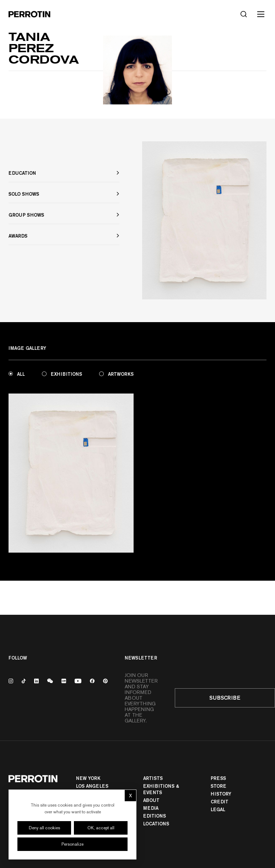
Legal (218, 809)
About (151, 800)
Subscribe (225, 698)
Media (151, 808)
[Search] (244, 14)
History (221, 794)
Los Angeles (92, 786)
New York (88, 778)
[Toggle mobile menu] (261, 14)
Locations (156, 824)
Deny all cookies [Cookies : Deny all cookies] (44, 828)
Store (219, 786)
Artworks (116, 374)
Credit (220, 802)
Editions (155, 816)
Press (218, 778)
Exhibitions (62, 374)
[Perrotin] (29, 14)
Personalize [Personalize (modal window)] (72, 844)
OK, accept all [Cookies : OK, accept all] (101, 828)
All (17, 374)
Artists (153, 778)
